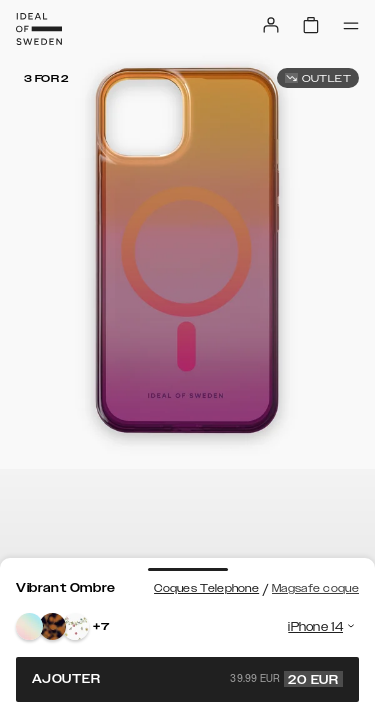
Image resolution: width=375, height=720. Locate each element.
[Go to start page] (39, 29)
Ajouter (187, 679)
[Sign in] (271, 25)
